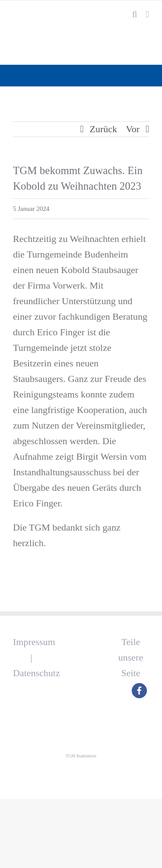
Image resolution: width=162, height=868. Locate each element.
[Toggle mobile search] (135, 14)
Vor (133, 129)
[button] (139, 691)
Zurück (104, 129)
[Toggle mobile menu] (147, 14)
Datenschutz (37, 673)
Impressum (34, 642)
